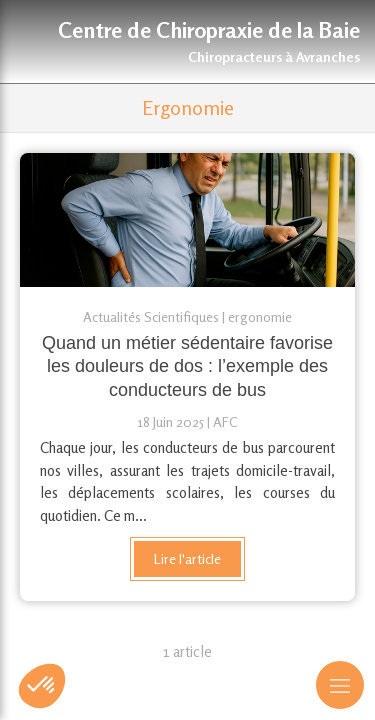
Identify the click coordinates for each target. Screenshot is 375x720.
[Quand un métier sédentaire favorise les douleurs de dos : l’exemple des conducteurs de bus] (187, 220)
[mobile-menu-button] (340, 685)
